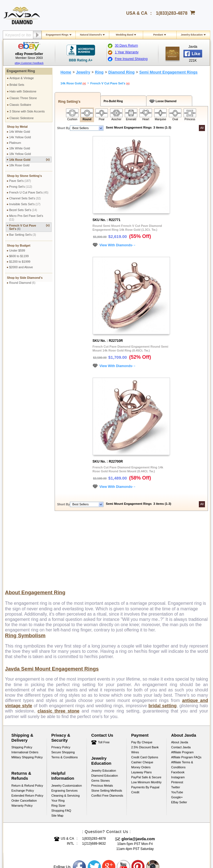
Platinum (15, 143)
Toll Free (104, 676)
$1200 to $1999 (20, 262)
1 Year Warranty (127, 52)
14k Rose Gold (29, 160)
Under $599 (17, 250)
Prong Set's (21, 187)
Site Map (57, 749)
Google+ (177, 731)
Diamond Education (105, 709)
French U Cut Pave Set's (29, 192)
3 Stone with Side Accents (27, 111)
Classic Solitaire (20, 105)
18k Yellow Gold (20, 154)
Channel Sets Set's (25, 198)
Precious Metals (102, 719)
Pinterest (177, 716)
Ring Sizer (58, 739)
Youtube (124, 801)
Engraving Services (64, 724)
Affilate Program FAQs (186, 691)
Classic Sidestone (21, 118)
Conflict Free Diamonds (107, 729)
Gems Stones (101, 714)
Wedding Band (125, 35)
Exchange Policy (23, 724)
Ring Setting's (68, 102)
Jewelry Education (192, 35)
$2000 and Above (21, 267)
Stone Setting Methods (107, 724)
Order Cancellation (24, 734)
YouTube (177, 726)
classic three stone (58, 645)
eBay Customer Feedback (29, 63)
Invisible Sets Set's (25, 204)
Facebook (178, 706)
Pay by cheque (142, 676)
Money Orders (141, 701)
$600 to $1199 (19, 256)
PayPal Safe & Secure (146, 711)
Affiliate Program (182, 686)
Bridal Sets (17, 85)
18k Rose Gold (19, 165)
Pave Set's (20, 181)
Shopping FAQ (61, 744)
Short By (64, 128)
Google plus (109, 801)
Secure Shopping (63, 686)
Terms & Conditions (64, 691)
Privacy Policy (61, 681)
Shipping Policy (22, 681)
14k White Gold (20, 132)
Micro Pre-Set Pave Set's (26, 218)
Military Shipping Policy (27, 691)
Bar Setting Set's (23, 235)
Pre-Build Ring (112, 101)
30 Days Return (126, 46)
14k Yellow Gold (20, 137)
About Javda (180, 676)
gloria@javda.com (138, 773)
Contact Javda (181, 681)
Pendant (158, 35)
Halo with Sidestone (23, 91)
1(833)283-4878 (172, 13)
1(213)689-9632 (94, 777)
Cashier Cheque (142, 696)
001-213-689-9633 (147, 849)
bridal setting (162, 640)
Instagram (178, 711)
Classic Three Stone (23, 98)
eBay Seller (179, 736)
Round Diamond (22, 283)
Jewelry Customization (67, 719)
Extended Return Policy (27, 729)
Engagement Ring (21, 71)
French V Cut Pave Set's (29, 227)
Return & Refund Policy (27, 719)
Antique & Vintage (22, 78)
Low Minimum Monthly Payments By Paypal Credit (146, 721)
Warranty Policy (22, 739)
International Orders (25, 686)
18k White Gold (20, 148)
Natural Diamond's (91, 35)
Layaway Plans (141, 706)
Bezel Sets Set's (23, 210)
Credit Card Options (145, 691)
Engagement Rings (57, 35)
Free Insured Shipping (131, 59)
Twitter (176, 721)
